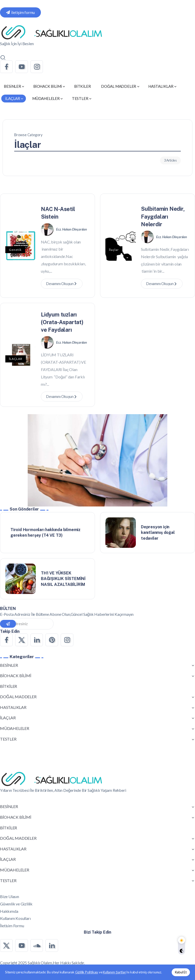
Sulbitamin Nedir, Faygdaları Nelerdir (163, 216)
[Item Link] (121, 533)
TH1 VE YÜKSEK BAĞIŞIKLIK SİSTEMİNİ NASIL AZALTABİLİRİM (63, 579)
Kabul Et (181, 972)
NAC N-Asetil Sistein (58, 213)
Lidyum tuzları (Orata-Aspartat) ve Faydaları (62, 322)
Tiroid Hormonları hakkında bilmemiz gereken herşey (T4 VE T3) (45, 532)
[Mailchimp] (8, 624)
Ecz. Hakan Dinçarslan (71, 229)
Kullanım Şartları (115, 972)
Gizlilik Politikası (87, 972)
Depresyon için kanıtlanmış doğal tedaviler (158, 533)
